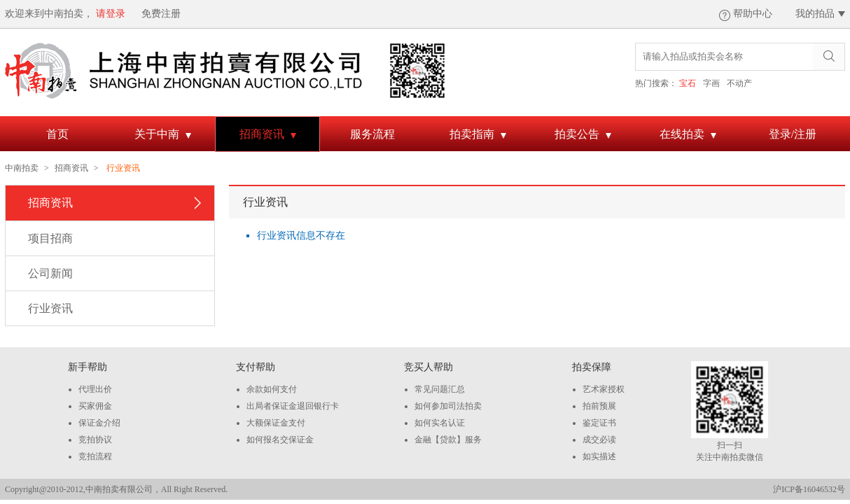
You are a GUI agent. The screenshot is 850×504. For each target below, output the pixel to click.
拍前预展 (599, 406)
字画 (711, 83)
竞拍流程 (95, 456)
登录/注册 (793, 134)
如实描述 (599, 456)
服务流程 (372, 134)
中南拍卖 (22, 168)
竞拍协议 (95, 440)
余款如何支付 (272, 389)
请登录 (111, 14)
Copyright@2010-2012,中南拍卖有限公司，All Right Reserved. (116, 489)
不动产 (739, 83)
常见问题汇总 (440, 389)
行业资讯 (50, 308)
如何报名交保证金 (280, 440)
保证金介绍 (99, 423)
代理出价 (95, 389)
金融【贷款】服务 (448, 440)
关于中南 (163, 136)
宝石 (688, 83)
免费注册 (161, 14)
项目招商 (50, 238)
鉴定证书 (599, 423)
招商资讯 (268, 136)
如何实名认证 (440, 423)
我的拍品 (815, 14)
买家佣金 (95, 406)
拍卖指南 (478, 136)
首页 (57, 134)
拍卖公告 (583, 136)
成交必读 (599, 440)
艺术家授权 (604, 389)
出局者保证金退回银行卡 (293, 406)
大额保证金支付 (276, 423)
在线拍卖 (688, 136)
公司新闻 (50, 273)
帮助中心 (753, 14)
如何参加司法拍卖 (448, 406)
